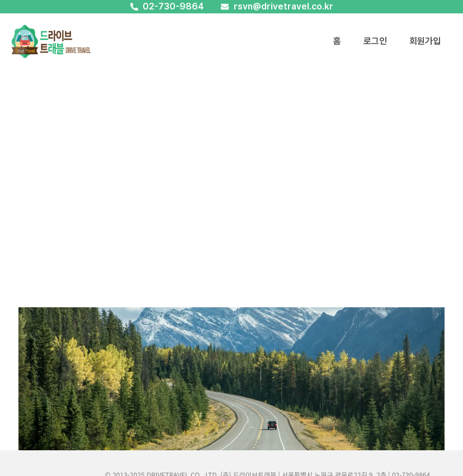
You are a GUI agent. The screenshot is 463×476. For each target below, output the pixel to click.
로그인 (375, 41)
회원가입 (425, 41)
